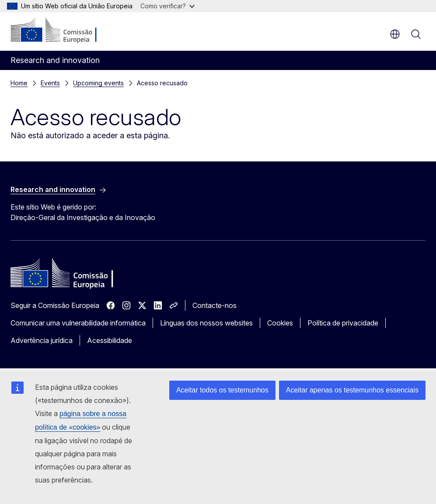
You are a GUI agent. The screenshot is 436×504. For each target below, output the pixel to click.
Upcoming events (98, 83)
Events (50, 83)
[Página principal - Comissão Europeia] (64, 31)
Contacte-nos (215, 305)
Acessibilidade (110, 340)
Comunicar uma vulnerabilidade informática (78, 323)
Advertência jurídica (42, 340)
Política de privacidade (343, 323)
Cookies (280, 323)
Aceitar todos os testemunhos (222, 390)
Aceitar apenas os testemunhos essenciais (352, 390)
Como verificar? (167, 6)
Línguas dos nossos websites (206, 323)
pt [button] (395, 34)
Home (19, 83)
